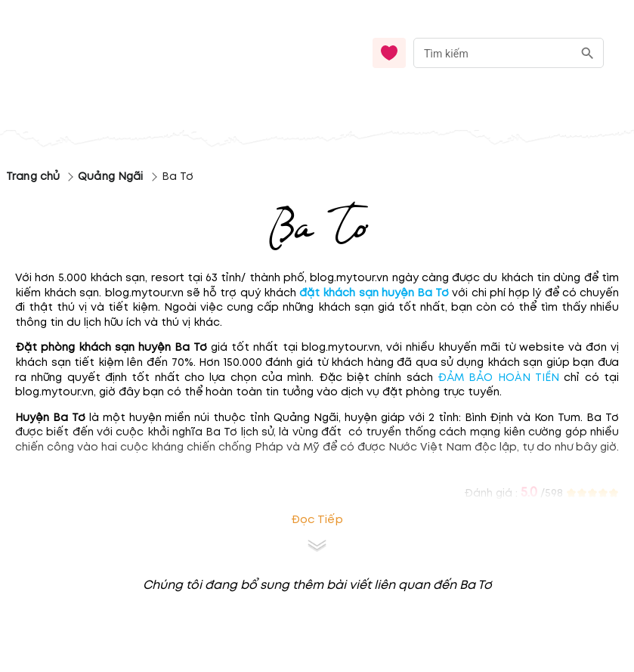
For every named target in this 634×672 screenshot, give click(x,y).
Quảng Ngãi (110, 177)
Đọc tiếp (317, 520)
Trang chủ (33, 177)
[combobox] (509, 53)
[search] (588, 53)
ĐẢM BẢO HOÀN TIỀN (496, 378)
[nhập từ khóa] (493, 53)
